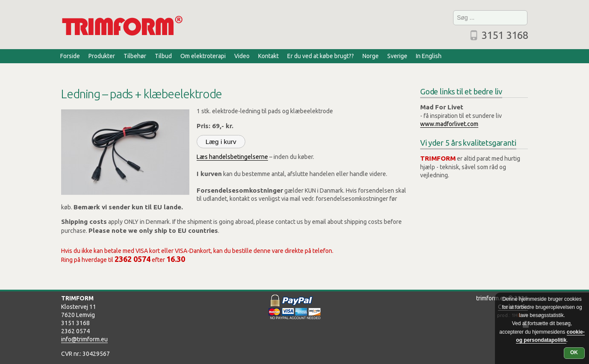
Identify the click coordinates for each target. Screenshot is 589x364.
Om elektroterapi (203, 56)
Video (242, 56)
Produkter (102, 56)
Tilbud (163, 56)
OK (574, 352)
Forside (70, 56)
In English (429, 56)
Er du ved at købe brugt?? (321, 56)
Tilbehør (135, 56)
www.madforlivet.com (449, 124)
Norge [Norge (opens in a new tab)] (371, 56)
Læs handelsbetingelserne (232, 157)
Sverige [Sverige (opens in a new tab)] (397, 56)
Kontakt (268, 56)
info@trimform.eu (84, 339)
